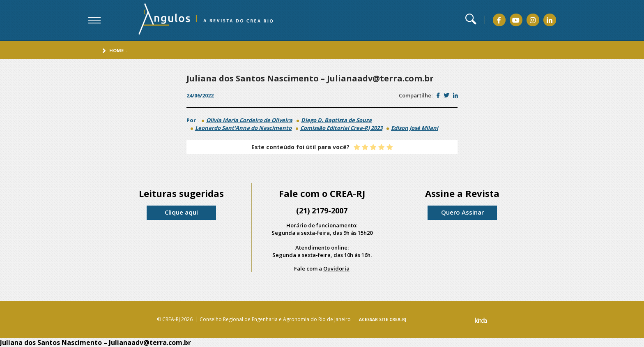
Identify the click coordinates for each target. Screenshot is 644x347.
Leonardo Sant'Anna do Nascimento (243, 128)
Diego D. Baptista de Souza (336, 120)
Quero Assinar (462, 212)
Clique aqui (181, 212)
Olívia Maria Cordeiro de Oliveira (249, 120)
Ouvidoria (336, 268)
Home (116, 50)
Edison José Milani (415, 128)
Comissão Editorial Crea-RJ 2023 (341, 128)
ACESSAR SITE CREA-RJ (383, 319)
